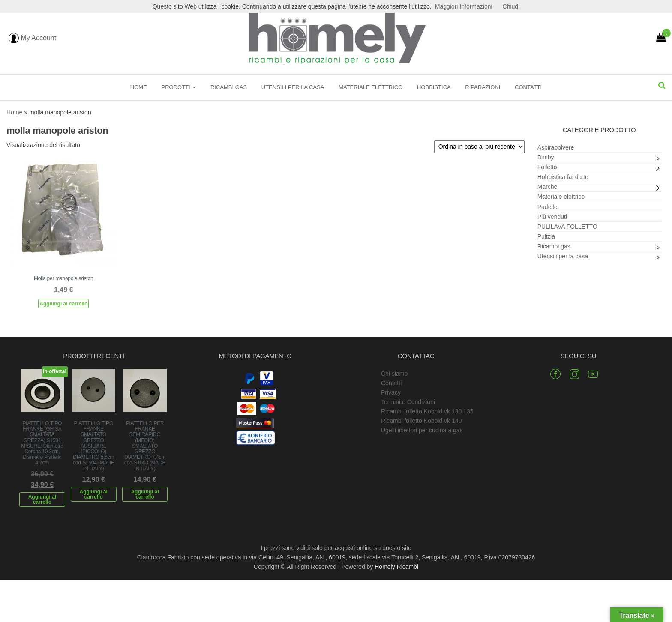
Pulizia (546, 236)
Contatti (528, 87)
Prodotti (178, 87)
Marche (547, 187)
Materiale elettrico (370, 87)
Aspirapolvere (556, 147)
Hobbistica (434, 87)
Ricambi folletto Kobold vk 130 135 (427, 411)
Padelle (547, 207)
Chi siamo (394, 374)
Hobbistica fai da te (563, 177)
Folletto (547, 167)
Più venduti (552, 217)
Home (139, 87)
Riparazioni (483, 87)
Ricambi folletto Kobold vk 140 (421, 421)
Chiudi (511, 6)
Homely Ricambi (396, 567)
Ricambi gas (229, 87)
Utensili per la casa (293, 87)
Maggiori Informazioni (464, 6)
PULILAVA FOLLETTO (567, 227)
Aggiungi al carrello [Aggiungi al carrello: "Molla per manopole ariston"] (63, 304)
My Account (32, 38)
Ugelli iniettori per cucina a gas (422, 430)
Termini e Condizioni (408, 402)
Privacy (391, 392)
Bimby (546, 157)
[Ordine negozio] (479, 147)
